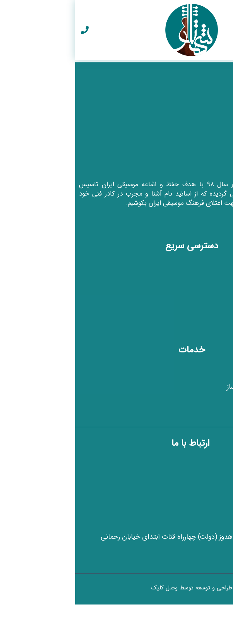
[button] (225, 30)
